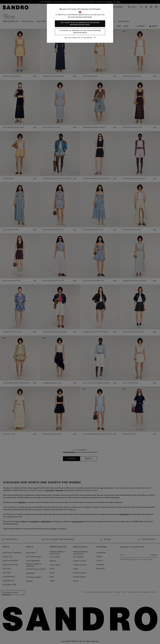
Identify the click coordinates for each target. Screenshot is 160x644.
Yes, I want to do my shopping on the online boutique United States (80, 24)
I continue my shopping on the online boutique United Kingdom (80, 32)
